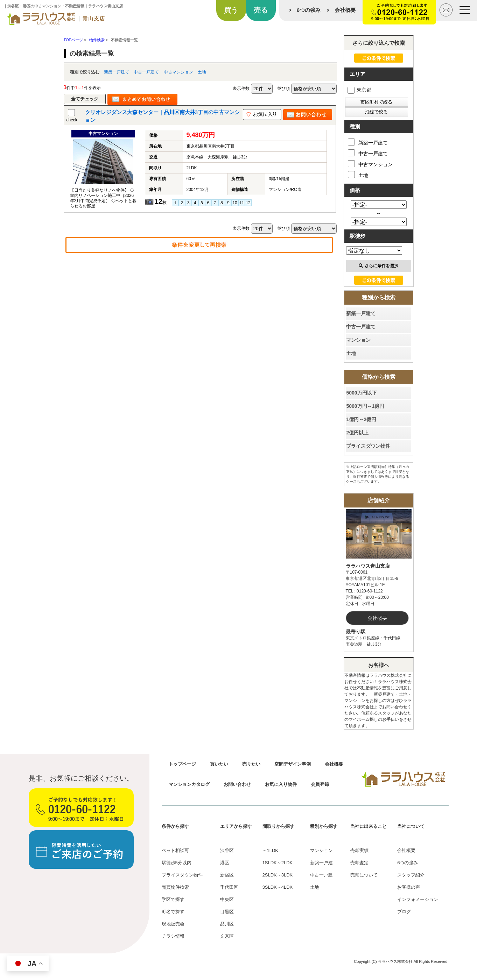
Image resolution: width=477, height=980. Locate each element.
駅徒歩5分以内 (177, 863)
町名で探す (173, 912)
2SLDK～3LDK (278, 875)
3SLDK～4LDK (278, 887)
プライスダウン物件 (368, 446)
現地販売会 (173, 924)
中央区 (227, 899)
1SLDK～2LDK (278, 863)
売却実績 (359, 850)
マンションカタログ (189, 784)
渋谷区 (227, 850)
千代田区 (229, 887)
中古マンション (178, 72)
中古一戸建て (146, 72)
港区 (225, 863)
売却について (364, 875)
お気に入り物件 (281, 784)
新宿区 (227, 875)
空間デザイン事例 (293, 764)
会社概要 (345, 10)
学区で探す (173, 899)
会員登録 (320, 784)
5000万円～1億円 (365, 406)
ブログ (404, 912)
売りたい (251, 764)
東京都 (359, 90)
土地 (202, 72)
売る (261, 10)
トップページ (182, 764)
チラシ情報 (173, 936)
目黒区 (227, 912)
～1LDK (271, 850)
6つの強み (309, 10)
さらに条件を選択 (378, 266)
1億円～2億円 (361, 419)
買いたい (219, 764)
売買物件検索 (175, 887)
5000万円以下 (361, 393)
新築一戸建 (321, 863)
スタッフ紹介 (411, 875)
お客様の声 (409, 887)
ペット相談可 (175, 850)
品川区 (227, 924)
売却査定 (359, 863)
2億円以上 (357, 433)
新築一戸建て (117, 72)
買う (231, 10)
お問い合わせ (237, 784)
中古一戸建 (321, 875)
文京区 (227, 936)
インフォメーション (418, 899)
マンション (358, 340)
